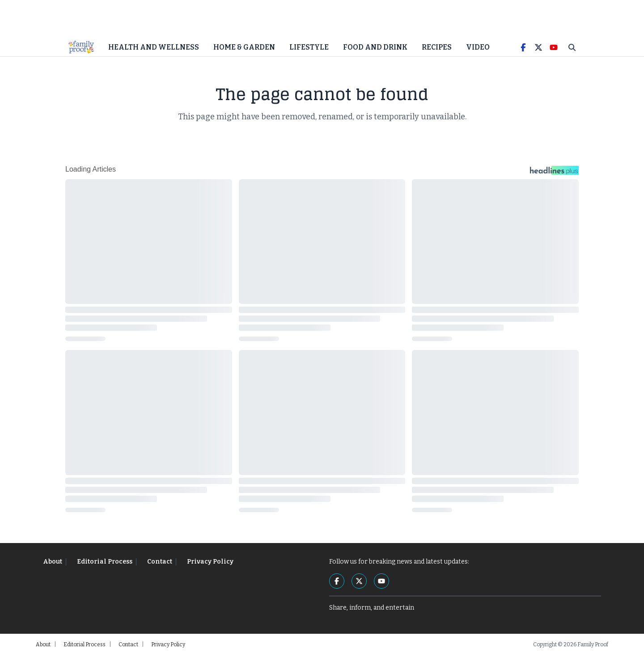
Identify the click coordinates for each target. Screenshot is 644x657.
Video (478, 49)
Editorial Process (105, 563)
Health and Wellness (154, 49)
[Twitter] (538, 49)
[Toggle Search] (572, 49)
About (53, 563)
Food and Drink (375, 49)
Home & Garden (244, 49)
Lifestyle (309, 49)
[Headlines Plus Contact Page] (554, 174)
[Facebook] (523, 49)
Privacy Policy (210, 563)
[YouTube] (554, 49)
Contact (160, 563)
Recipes (437, 49)
